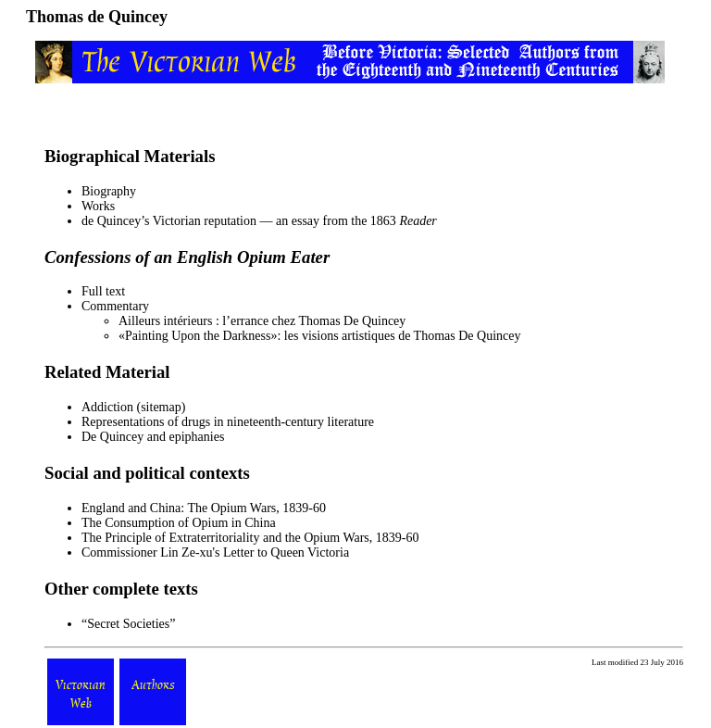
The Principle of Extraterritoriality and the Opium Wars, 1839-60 (250, 538)
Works (98, 206)
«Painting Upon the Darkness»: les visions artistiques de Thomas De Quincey (319, 336)
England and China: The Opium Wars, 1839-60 (204, 508)
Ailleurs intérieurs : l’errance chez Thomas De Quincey (262, 321)
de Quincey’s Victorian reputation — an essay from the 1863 (259, 221)
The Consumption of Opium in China (179, 523)
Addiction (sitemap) (133, 407)
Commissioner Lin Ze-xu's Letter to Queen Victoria (215, 552)
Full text (103, 291)
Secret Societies (128, 624)
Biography (109, 191)
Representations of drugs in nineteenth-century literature (228, 422)
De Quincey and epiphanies (153, 437)
